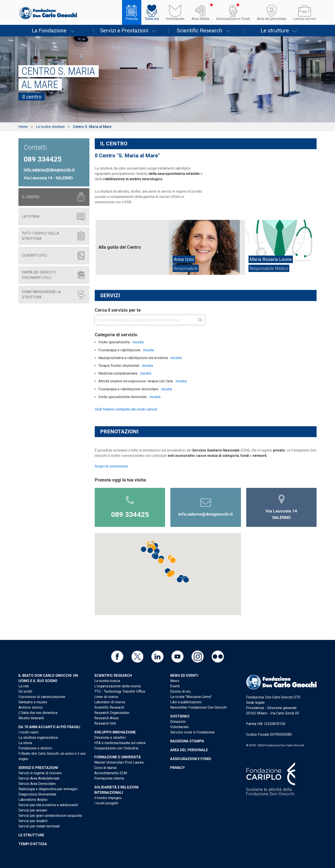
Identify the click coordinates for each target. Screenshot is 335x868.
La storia (25, 743)
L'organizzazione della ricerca (117, 686)
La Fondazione (49, 31)
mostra (138, 342)
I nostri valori (29, 732)
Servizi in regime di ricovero (40, 773)
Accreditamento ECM (111, 773)
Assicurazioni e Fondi (233, 19)
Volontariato (175, 19)
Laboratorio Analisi (33, 800)
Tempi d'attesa (33, 844)
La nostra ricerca (107, 681)
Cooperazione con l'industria (116, 748)
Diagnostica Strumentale (37, 794)
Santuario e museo (33, 702)
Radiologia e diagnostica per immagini (48, 789)
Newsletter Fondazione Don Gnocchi (198, 707)
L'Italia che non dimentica (38, 713)
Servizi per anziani (33, 810)
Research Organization (112, 713)
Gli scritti (25, 691)
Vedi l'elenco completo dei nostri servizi (126, 409)
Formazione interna (109, 778)
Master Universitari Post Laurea (119, 762)
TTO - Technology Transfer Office (120, 691)
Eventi (175, 686)
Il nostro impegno (108, 798)
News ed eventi (184, 675)
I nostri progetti (106, 803)
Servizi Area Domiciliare (37, 784)
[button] (154, 548)
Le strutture (275, 31)
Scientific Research (199, 31)
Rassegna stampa (187, 741)
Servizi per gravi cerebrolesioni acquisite (50, 816)
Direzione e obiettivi (110, 738)
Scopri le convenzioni (111, 466)
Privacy (177, 768)
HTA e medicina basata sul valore (120, 743)
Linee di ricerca (106, 697)
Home (23, 127)
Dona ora (152, 19)
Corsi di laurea (105, 768)
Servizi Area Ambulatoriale (39, 778)
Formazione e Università (118, 757)
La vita (24, 686)
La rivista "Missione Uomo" (191, 697)
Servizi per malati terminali (39, 826)
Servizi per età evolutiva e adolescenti (48, 805)
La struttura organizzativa (38, 738)
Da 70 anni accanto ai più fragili (49, 727)
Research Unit (105, 723)
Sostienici (180, 716)
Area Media (200, 19)
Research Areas (107, 718)
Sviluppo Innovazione (115, 732)
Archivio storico (31, 707)
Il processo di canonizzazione (42, 697)
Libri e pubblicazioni (186, 702)
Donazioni (178, 722)
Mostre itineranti (31, 718)
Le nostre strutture (50, 127)
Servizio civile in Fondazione (192, 732)
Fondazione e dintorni (35, 748)
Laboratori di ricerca (110, 702)
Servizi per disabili (33, 821)
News (175, 681)
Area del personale (272, 19)
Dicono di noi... (181, 691)
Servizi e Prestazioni (124, 31)
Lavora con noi (304, 19)
